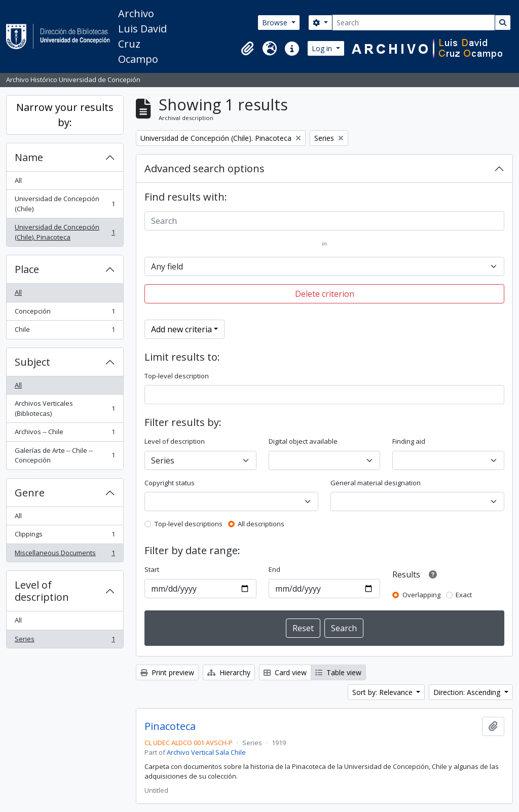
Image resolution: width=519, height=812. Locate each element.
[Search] (414, 23)
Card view (285, 672)
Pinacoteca (170, 726)
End (274, 569)
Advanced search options (205, 168)
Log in (323, 48)
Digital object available (303, 441)
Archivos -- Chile (65, 434)
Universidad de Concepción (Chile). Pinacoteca (65, 232)
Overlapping (421, 595)
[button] (247, 49)
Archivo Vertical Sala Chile (206, 752)
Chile (65, 332)
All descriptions (261, 524)
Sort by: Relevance (383, 692)
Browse (276, 23)
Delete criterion (325, 294)
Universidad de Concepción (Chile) (65, 204)
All (18, 180)
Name (29, 157)
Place (27, 269)
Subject (32, 362)
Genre (30, 493)
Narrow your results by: (65, 115)
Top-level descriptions (189, 524)
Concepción (65, 313)
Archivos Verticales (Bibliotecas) (65, 408)
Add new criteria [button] (181, 329)
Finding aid (409, 441)
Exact (464, 595)
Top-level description (177, 376)
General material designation (376, 483)
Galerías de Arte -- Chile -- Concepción (65, 455)
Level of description (42, 591)
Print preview (167, 672)
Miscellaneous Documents (65, 555)
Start (152, 569)
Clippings (65, 536)
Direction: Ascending (468, 692)
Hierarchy (229, 672)
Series (65, 641)
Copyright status (170, 483)
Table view (338, 672)
